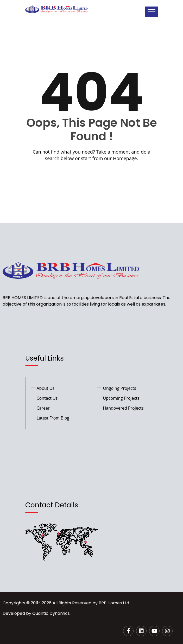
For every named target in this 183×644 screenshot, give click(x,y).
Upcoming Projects (121, 398)
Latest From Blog (53, 418)
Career (43, 408)
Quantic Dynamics (51, 613)
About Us (46, 388)
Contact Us (47, 398)
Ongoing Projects (120, 388)
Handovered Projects (123, 408)
